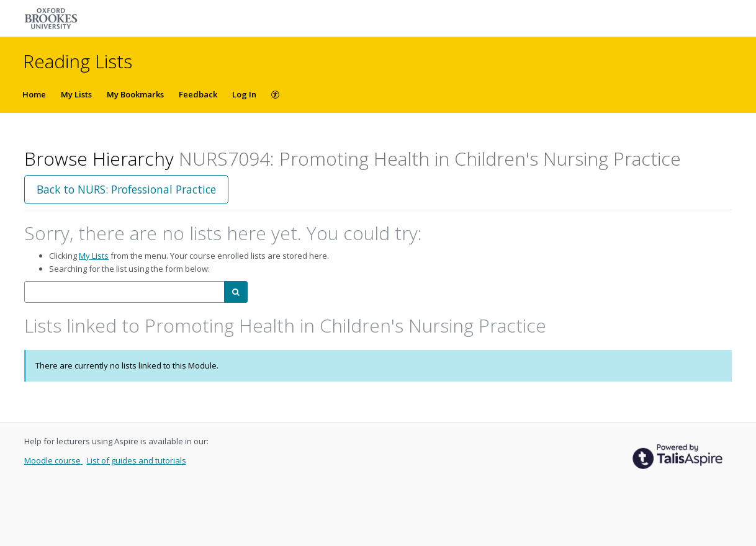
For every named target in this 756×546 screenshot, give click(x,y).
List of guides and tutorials (137, 460)
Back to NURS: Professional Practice (126, 189)
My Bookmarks (135, 94)
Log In (244, 94)
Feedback (198, 94)
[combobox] (124, 292)
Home (34, 94)
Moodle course (53, 460)
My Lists (76, 94)
